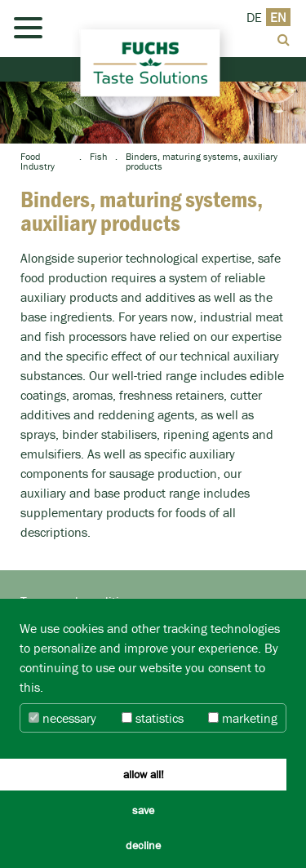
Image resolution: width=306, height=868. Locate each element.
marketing (243, 718)
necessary (62, 718)
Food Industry (38, 161)
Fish (98, 156)
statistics (153, 718)
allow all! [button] (144, 774)
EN (278, 17)
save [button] (143, 810)
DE (254, 17)
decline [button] (143, 845)
